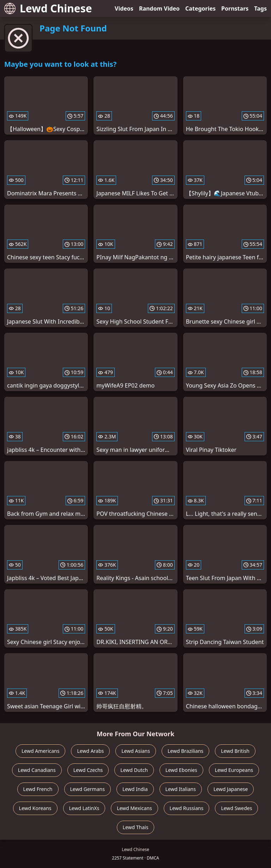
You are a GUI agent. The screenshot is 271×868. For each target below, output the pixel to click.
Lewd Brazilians (185, 751)
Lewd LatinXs (84, 808)
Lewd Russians (187, 808)
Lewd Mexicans (134, 808)
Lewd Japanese (231, 789)
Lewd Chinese (48, 8)
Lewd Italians (181, 789)
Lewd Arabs (90, 751)
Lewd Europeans (234, 770)
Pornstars (235, 8)
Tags (260, 8)
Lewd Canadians (37, 770)
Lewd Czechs (88, 770)
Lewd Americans (40, 751)
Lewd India (135, 789)
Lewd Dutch (134, 770)
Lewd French (38, 789)
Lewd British (235, 751)
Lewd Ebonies (181, 770)
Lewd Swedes (236, 808)
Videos (124, 8)
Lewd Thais (136, 827)
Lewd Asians (136, 751)
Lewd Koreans (35, 808)
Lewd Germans (88, 789)
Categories (200, 8)
